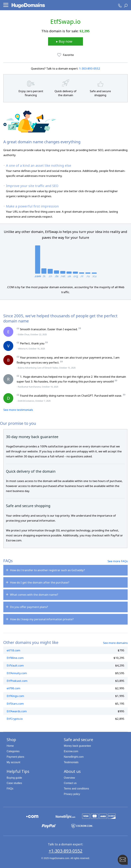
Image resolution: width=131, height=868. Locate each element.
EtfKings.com (15, 696)
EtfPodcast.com (17, 681)
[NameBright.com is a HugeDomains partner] (65, 816)
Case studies (14, 783)
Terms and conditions (76, 789)
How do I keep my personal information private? (42, 619)
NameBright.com (74, 757)
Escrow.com (71, 751)
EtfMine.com (15, 658)
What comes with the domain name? (34, 595)
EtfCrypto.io (15, 719)
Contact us (70, 783)
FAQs (10, 789)
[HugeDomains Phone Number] (120, 6)
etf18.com (13, 650)
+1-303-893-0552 (66, 851)
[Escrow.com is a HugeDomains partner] (82, 826)
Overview (69, 778)
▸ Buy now (64, 41)
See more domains (115, 643)
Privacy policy (72, 794)
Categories (13, 751)
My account (13, 762)
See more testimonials (18, 410)
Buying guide (14, 778)
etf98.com (13, 688)
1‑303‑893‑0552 (90, 68)
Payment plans (15, 757)
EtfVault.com (15, 665)
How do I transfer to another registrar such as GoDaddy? (47, 570)
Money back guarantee (77, 746)
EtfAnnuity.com (17, 673)
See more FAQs (118, 561)
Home (10, 746)
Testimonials (71, 762)
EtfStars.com (15, 704)
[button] (6, 5)
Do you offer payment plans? (29, 607)
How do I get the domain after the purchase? (40, 582)
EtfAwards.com (17, 711)
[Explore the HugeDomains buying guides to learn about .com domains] (32, 816)
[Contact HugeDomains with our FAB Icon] (123, 860)
